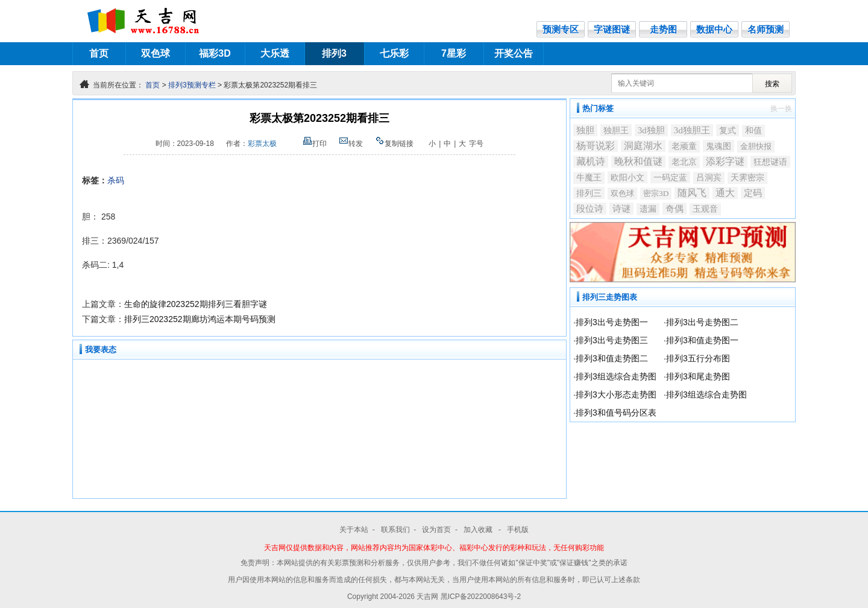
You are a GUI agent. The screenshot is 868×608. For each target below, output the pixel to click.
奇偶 (675, 208)
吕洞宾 (709, 178)
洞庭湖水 (643, 146)
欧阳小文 (627, 177)
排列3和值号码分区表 (616, 413)
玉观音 (705, 209)
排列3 (334, 53)
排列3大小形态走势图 (616, 394)
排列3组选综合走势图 (616, 376)
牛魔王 (589, 178)
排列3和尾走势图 (698, 376)
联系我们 (395, 530)
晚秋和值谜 (638, 161)
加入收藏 (479, 530)
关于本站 (354, 530)
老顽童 (684, 146)
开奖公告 (514, 53)
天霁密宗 (747, 178)
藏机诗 (591, 161)
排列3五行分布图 (698, 358)
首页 (99, 53)
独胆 (585, 130)
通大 (725, 193)
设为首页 (436, 530)
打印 (315, 144)
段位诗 (590, 208)
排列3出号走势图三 (612, 340)
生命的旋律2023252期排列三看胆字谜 (196, 304)
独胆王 (616, 130)
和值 (753, 131)
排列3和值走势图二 (612, 358)
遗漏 (648, 209)
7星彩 (454, 53)
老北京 (684, 162)
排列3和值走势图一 (702, 340)
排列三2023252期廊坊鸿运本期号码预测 (200, 319)
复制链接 (394, 144)
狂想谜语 (770, 162)
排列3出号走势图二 (702, 322)
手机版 (518, 530)
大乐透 (275, 53)
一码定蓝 (670, 177)
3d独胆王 (692, 130)
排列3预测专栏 (192, 85)
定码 (753, 193)
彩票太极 (262, 144)
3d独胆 (651, 130)
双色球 (156, 53)
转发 (351, 144)
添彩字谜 (725, 161)
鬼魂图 (719, 146)
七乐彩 (394, 53)
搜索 (772, 84)
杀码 (116, 180)
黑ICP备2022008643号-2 (481, 597)
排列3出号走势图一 (612, 322)
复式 (728, 130)
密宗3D (656, 193)
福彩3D (215, 53)
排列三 (589, 193)
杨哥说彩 (596, 146)
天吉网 (428, 597)
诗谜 (621, 209)
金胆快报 (756, 146)
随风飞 (692, 193)
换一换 (781, 109)
